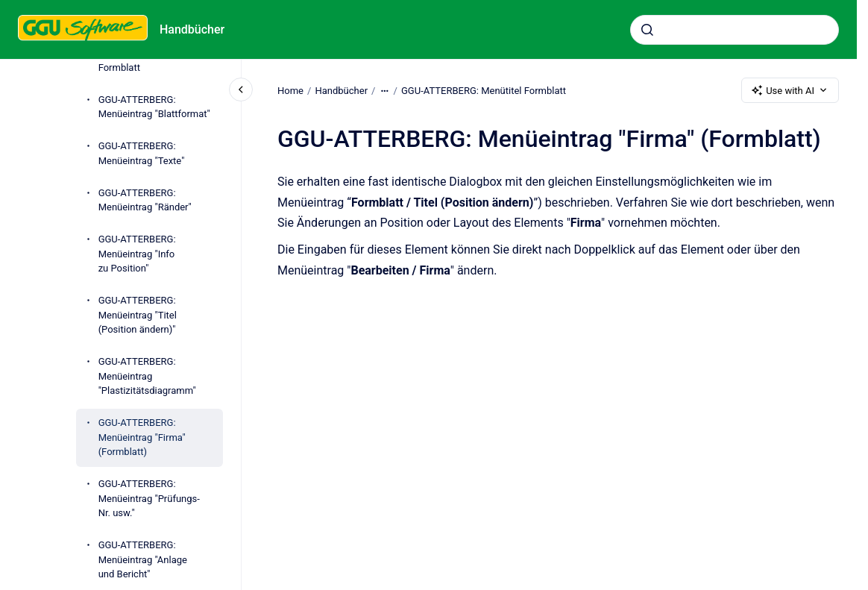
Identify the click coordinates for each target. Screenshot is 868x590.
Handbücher (192, 29)
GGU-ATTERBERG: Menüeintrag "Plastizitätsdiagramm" (147, 376)
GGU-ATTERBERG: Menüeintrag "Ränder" (145, 200)
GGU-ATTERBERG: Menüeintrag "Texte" (142, 153)
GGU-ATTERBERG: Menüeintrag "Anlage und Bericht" (143, 559)
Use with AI (790, 90)
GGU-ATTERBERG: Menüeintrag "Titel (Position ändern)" (138, 315)
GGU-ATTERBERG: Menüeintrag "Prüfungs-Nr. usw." (149, 498)
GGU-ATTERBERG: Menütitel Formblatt (484, 90)
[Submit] (647, 30)
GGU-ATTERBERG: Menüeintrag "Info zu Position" (137, 254)
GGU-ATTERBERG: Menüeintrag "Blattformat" (154, 107)
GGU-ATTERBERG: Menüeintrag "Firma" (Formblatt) (142, 437)
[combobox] (735, 30)
